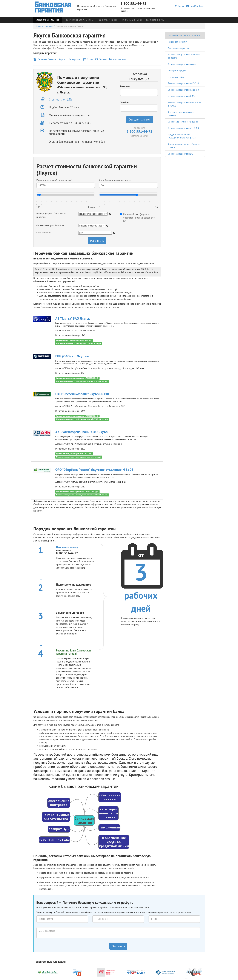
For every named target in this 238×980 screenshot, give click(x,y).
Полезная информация (79, 20)
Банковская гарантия (48, 20)
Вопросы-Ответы (107, 20)
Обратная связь (155, 20)
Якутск (180, 6)
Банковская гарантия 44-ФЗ (181, 96)
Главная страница (44, 26)
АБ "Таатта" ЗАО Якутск (73, 318)
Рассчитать (97, 241)
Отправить (118, 946)
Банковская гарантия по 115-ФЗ (183, 128)
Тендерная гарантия (177, 42)
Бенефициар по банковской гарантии (51, 215)
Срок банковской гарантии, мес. (116, 180)
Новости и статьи (132, 20)
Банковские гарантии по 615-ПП (183, 122)
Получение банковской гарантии (184, 35)
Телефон (125, 102)
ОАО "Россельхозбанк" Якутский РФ (82, 394)
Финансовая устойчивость (50, 225)
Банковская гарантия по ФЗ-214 (183, 83)
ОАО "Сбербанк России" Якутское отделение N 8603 (94, 470)
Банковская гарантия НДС (180, 154)
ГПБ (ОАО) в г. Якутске (72, 356)
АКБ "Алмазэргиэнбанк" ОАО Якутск (82, 432)
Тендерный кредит (177, 71)
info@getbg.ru (195, 6)
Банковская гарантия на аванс (182, 64)
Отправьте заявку (67, 547)
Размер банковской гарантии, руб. (55, 180)
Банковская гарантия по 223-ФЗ (183, 90)
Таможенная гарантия (178, 48)
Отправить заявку (140, 119)
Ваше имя (125, 86)
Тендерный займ (176, 77)
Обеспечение (43, 233)
